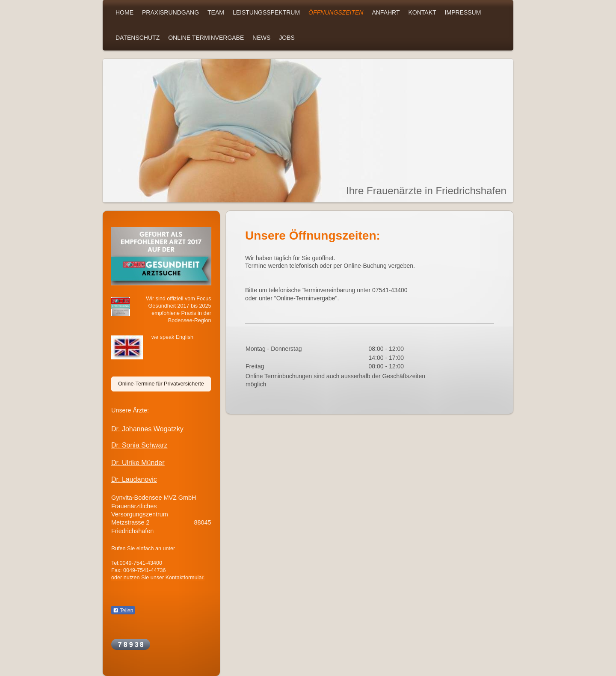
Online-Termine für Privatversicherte (161, 384)
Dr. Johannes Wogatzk (146, 429)
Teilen (123, 611)
